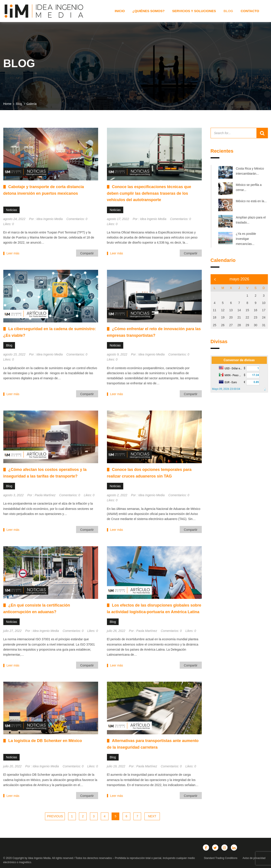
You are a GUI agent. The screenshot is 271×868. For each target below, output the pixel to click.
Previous (55, 816)
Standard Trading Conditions (221, 858)
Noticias (12, 210)
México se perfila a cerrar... (249, 187)
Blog (228, 11)
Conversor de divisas (239, 360)
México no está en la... (251, 201)
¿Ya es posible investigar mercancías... (246, 239)
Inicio (120, 11)
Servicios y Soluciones (194, 11)
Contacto (250, 11)
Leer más (13, 253)
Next (152, 816)
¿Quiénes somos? (148, 11)
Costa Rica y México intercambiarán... (250, 171)
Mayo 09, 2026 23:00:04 (226, 389)
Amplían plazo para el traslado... (251, 220)
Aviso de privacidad (254, 858)
